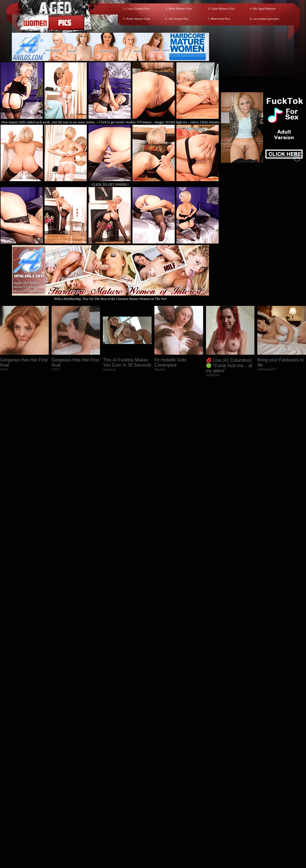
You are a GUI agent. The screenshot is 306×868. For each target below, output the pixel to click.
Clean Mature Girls (223, 8)
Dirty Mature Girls (180, 8)
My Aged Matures (264, 8)
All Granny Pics (178, 19)
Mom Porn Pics (220, 19)
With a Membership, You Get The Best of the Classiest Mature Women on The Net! (110, 297)
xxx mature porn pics (266, 19)
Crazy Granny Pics (138, 8)
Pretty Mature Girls (138, 19)
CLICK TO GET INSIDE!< (110, 185)
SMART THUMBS (163, 760)
